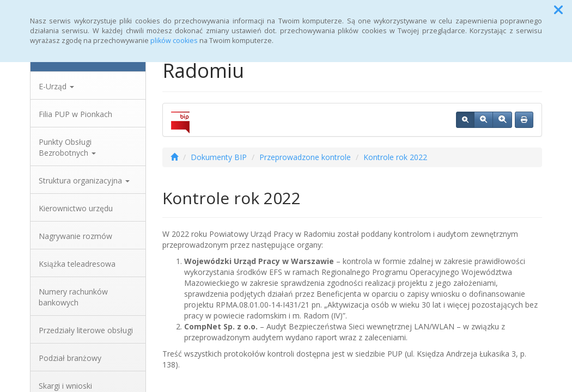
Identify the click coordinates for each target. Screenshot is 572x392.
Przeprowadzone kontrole (305, 157)
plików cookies (174, 41)
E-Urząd (56, 86)
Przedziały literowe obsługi (86, 330)
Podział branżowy (70, 358)
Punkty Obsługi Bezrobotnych (67, 147)
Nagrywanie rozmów (75, 236)
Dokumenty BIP (219, 157)
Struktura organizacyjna (84, 180)
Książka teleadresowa (77, 264)
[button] (558, 10)
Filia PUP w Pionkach (75, 114)
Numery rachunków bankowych (73, 297)
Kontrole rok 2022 (395, 157)
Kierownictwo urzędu (76, 208)
